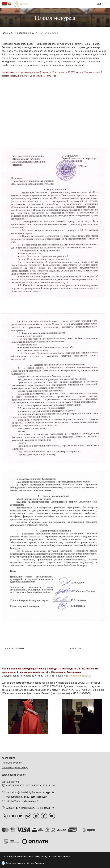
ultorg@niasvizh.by (81, 676)
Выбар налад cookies (14, 775)
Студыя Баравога (36, 863)
